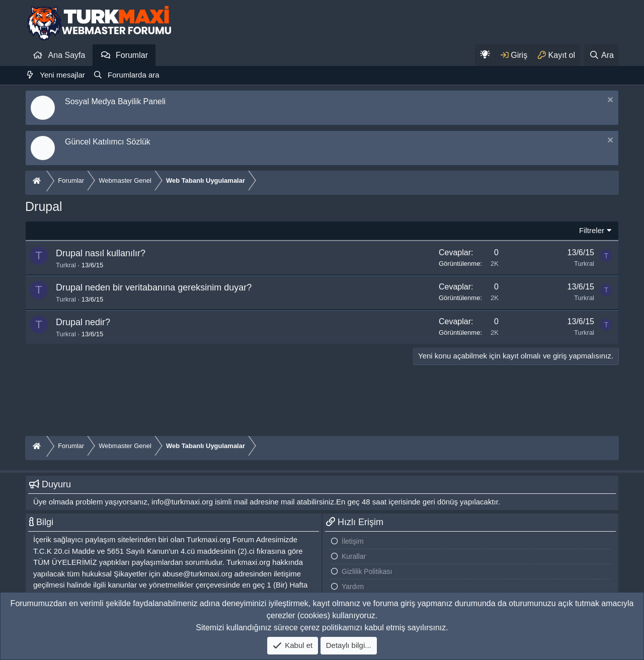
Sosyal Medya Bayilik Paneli (115, 101)
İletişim (353, 541)
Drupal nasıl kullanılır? (101, 253)
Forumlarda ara (134, 75)
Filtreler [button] (592, 230)
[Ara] (601, 55)
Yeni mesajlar (62, 75)
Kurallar (354, 556)
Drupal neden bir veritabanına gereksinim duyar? (154, 287)
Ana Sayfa (67, 55)
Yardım (353, 586)
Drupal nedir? (83, 322)
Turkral (66, 265)
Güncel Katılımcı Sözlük (108, 142)
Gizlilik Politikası (367, 571)
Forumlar (132, 55)
